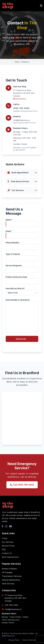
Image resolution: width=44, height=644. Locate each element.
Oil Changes (7, 572)
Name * (22, 223)
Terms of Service (29, 640)
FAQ (4, 549)
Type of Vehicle (22, 257)
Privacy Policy (14, 640)
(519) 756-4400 (21, 108)
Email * (22, 234)
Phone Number (22, 246)
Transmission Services (12, 576)
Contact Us (7, 553)
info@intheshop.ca (21, 120)
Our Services (8, 542)
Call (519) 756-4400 (22, 485)
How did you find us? (22, 291)
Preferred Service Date (22, 280)
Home (5, 538)
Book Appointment (10, 557)
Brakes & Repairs (9, 569)
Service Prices (8, 546)
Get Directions (20, 99)
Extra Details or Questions (22, 316)
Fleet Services (8, 584)
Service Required (22, 269)
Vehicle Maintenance (11, 580)
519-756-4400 (12, 605)
